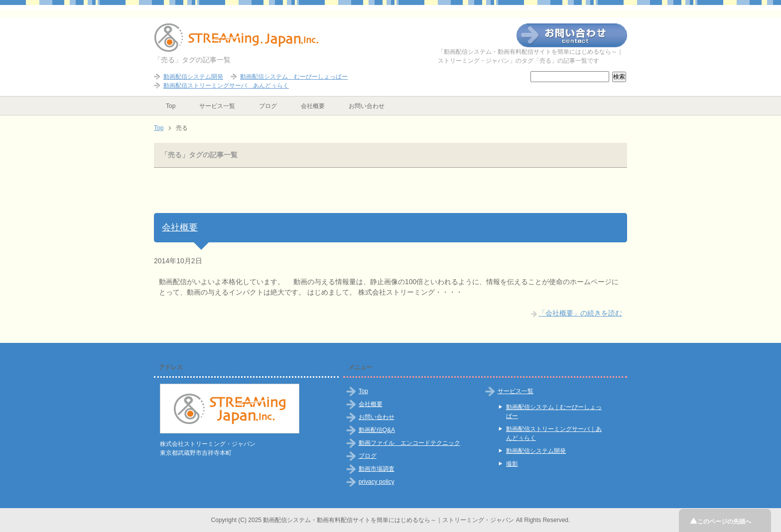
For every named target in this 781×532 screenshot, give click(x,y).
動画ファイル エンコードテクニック (409, 443)
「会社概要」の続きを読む (580, 313)
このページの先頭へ (726, 522)
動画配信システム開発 (193, 77)
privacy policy (377, 482)
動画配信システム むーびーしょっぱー (294, 77)
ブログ (268, 106)
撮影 (512, 464)
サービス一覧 (217, 106)
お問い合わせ (367, 106)
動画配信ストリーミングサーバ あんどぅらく (226, 86)
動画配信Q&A (377, 430)
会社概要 (313, 106)
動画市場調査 (377, 469)
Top (171, 106)
